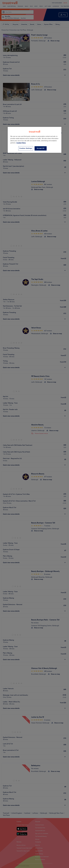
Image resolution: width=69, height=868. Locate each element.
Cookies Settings (26, 148)
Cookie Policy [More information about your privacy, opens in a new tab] (21, 143)
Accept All (41, 148)
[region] (35, 140)
